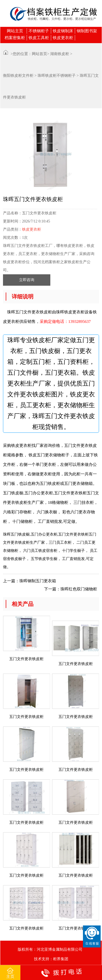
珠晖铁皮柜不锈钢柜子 (57, 76)
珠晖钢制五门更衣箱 (38, 581)
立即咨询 (27, 280)
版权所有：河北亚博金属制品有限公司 (50, 949)
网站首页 (39, 54)
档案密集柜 (15, 38)
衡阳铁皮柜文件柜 (18, 76)
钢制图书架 (87, 31)
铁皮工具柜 (39, 38)
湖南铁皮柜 (60, 54)
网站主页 (15, 31)
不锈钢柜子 (39, 31)
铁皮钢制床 (63, 31)
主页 (10, 973)
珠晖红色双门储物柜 (79, 589)
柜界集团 (61, 959)
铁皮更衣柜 (63, 38)
